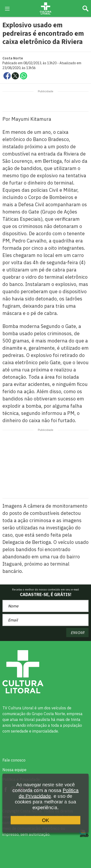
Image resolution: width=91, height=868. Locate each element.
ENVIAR (77, 633)
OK (45, 823)
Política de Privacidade (49, 797)
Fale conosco (14, 760)
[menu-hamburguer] (7, 8)
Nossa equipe (14, 770)
